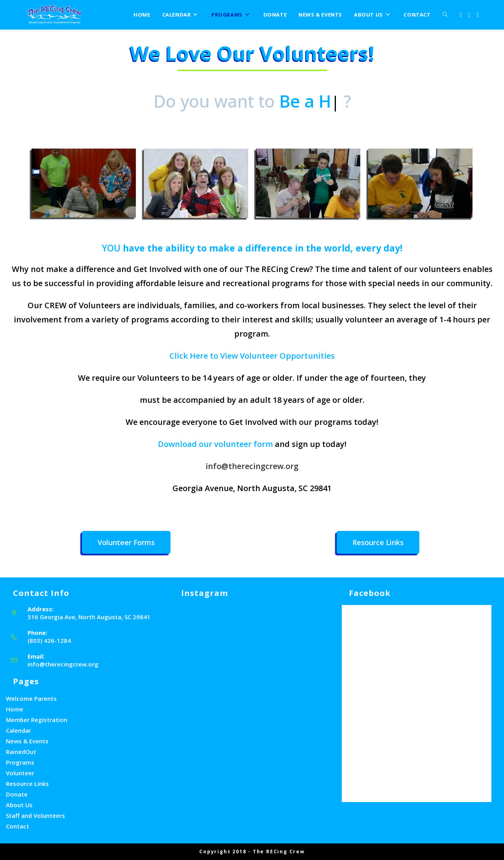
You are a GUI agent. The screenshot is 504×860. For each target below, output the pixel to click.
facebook (370, 593)
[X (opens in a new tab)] (461, 15)
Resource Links (27, 784)
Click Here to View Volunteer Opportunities (252, 356)
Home (15, 709)
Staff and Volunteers (35, 815)
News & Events (27, 741)
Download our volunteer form (215, 444)
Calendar (19, 730)
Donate (17, 794)
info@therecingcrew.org (252, 466)
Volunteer (20, 773)
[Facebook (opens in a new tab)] (469, 15)
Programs (20, 762)
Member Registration (37, 720)
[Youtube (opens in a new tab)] (478, 15)
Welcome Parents (31, 698)
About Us (19, 805)
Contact (18, 826)
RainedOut (21, 752)
